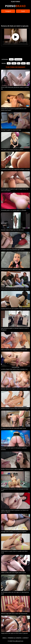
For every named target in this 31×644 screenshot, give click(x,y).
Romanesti (18, 59)
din (9, 63)
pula (23, 63)
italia (14, 63)
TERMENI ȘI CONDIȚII (15, 638)
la (19, 63)
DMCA (4, 638)
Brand (15, 6)
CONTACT (26, 638)
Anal (11, 59)
